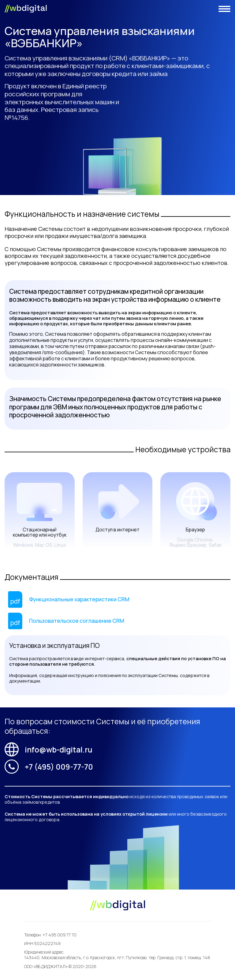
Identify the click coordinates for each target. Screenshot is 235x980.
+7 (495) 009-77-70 (49, 767)
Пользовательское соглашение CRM (77, 621)
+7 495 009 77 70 (60, 935)
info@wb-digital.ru (48, 749)
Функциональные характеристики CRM (79, 599)
